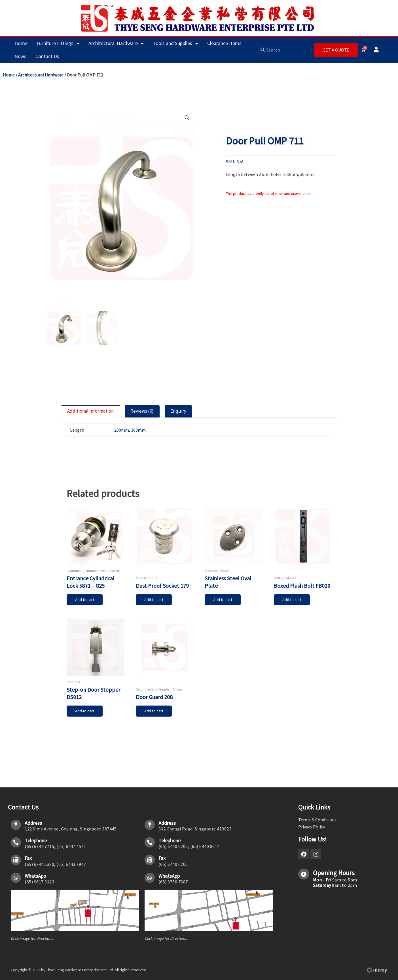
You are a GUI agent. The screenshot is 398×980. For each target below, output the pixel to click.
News (20, 56)
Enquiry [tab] (196, 413)
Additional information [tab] (96, 413)
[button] (187, 118)
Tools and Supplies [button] (175, 43)
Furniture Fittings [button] (58, 43)
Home (21, 43)
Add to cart (86, 603)
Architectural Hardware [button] (116, 43)
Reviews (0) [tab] (155, 413)
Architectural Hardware (41, 75)
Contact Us (47, 56)
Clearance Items (224, 43)
